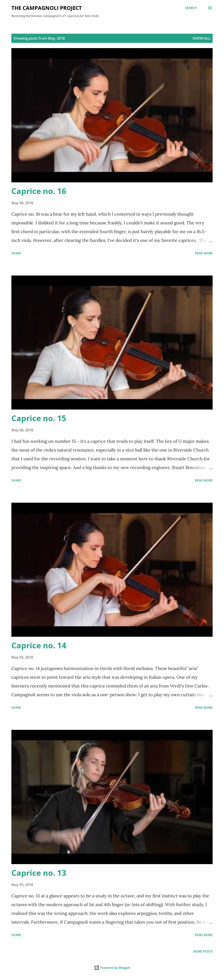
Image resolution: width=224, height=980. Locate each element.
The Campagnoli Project (47, 8)
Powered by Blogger (112, 968)
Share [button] (16, 253)
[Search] (191, 8)
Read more (204, 253)
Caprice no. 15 (39, 418)
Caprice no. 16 (39, 191)
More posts (203, 951)
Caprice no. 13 (39, 873)
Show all (201, 38)
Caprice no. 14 (39, 645)
